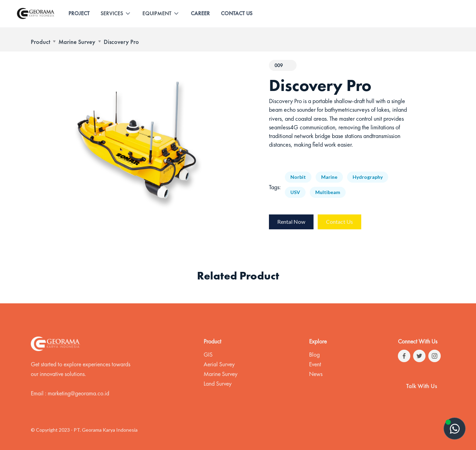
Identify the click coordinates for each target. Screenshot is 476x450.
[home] (36, 13)
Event (315, 364)
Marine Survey (77, 42)
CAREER (200, 13)
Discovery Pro (121, 42)
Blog (314, 355)
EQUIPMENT (157, 13)
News (316, 374)
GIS (208, 355)
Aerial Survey (219, 364)
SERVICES (112, 13)
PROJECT (79, 13)
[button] (116, 13)
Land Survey (218, 384)
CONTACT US (237, 13)
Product (40, 42)
